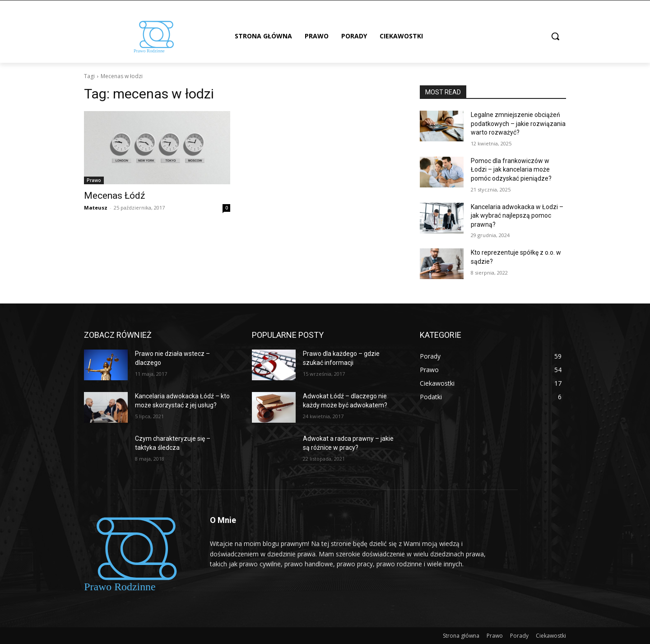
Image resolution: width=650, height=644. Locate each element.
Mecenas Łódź (114, 196)
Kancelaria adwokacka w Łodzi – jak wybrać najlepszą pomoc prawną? (517, 216)
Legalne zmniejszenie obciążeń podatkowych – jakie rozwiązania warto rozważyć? (518, 124)
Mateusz (96, 208)
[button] (555, 36)
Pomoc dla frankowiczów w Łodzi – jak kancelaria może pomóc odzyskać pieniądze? (511, 170)
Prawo (94, 180)
